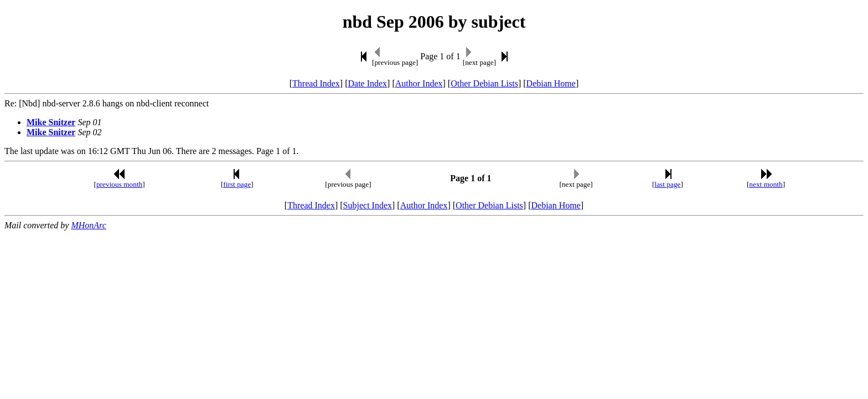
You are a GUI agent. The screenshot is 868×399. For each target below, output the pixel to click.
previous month (119, 184)
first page (237, 184)
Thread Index (316, 83)
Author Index (419, 83)
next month (766, 184)
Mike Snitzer (51, 122)
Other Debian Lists (484, 83)
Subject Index (368, 205)
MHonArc (88, 225)
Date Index (367, 83)
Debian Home (551, 83)
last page (668, 184)
